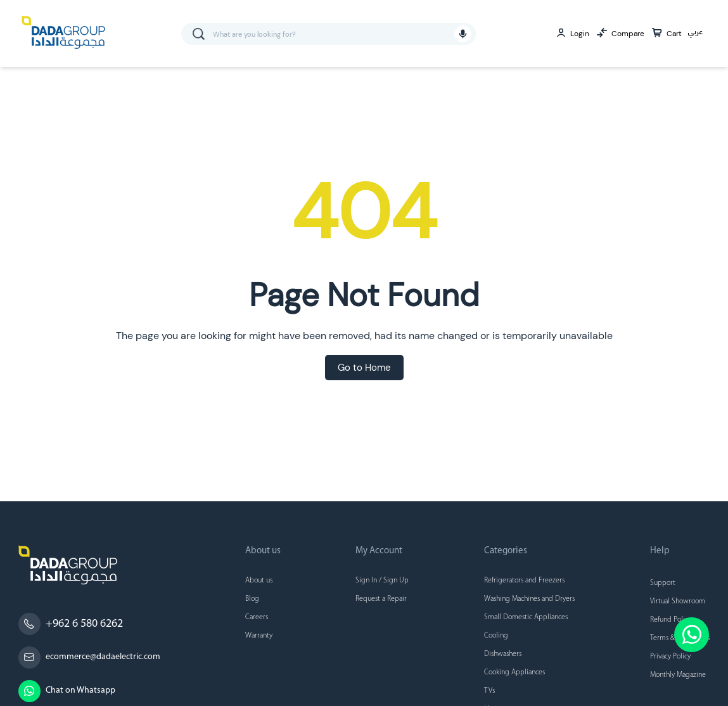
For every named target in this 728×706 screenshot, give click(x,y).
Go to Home (364, 368)
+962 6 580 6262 (84, 624)
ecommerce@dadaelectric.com (103, 657)
